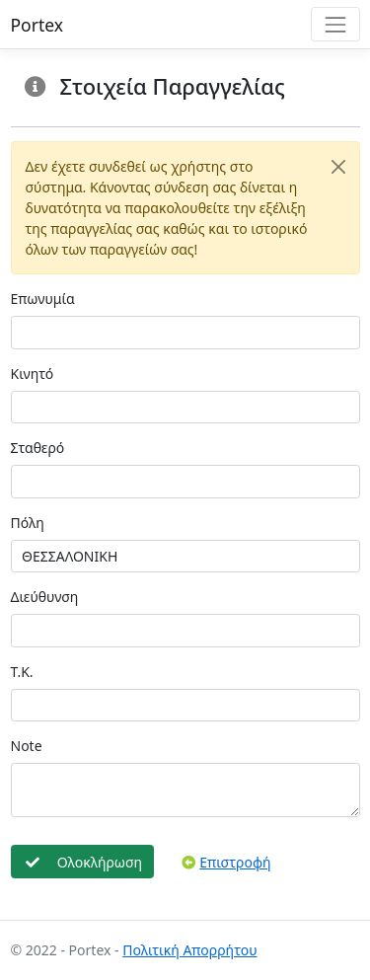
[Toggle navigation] (335, 24)
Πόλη (28, 523)
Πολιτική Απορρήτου (189, 950)
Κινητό (33, 374)
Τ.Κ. (22, 672)
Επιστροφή (226, 862)
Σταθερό (38, 448)
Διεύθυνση (45, 597)
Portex (37, 25)
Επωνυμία (43, 299)
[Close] (338, 166)
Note (27, 746)
